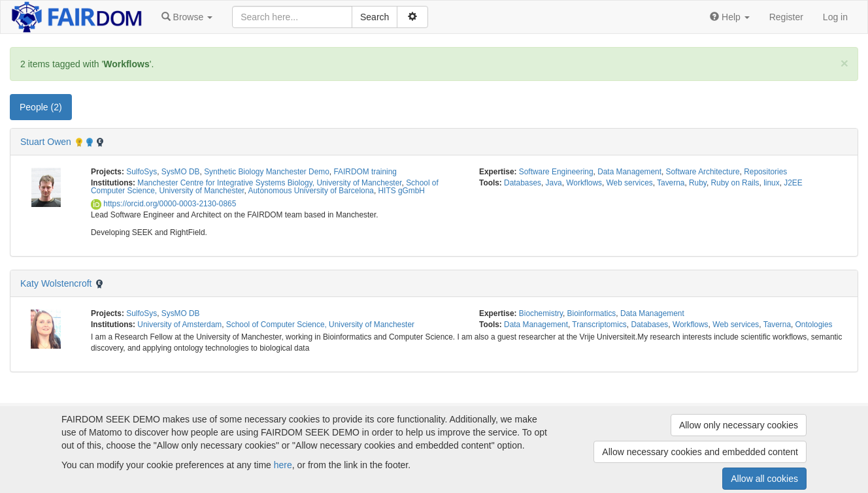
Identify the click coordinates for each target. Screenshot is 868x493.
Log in (835, 17)
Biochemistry (541, 313)
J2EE (793, 183)
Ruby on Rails (735, 183)
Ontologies (814, 325)
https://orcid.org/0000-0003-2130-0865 (163, 204)
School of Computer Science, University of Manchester (320, 325)
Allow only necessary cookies (739, 425)
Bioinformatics (592, 313)
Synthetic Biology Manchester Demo (267, 172)
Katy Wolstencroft (56, 283)
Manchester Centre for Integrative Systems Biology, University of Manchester (269, 183)
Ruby (698, 183)
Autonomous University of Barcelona (311, 191)
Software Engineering (556, 172)
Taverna (671, 183)
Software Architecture (703, 172)
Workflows (584, 183)
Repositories (765, 172)
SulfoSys (142, 172)
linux (771, 183)
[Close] (844, 63)
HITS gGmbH (402, 191)
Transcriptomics (599, 325)
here (283, 465)
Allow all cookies (764, 479)
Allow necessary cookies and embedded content (700, 452)
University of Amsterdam (179, 325)
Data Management (629, 172)
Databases (523, 183)
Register (786, 17)
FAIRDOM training (365, 172)
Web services (630, 183)
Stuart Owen (46, 142)
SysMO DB (181, 172)
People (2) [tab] (41, 107)
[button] (187, 17)
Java (554, 183)
